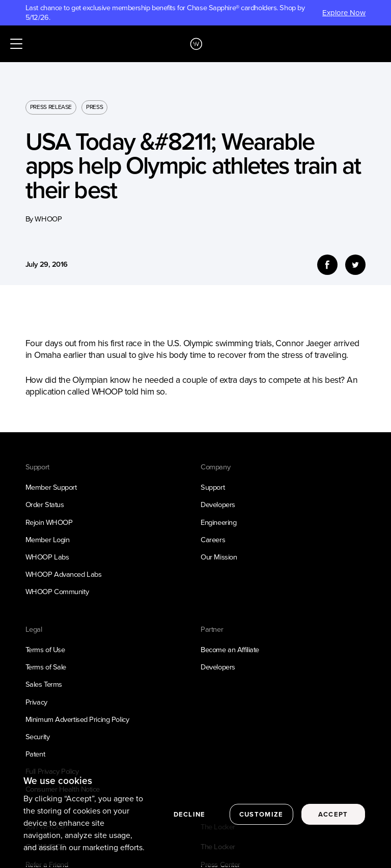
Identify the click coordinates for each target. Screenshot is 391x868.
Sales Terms (44, 684)
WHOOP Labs (47, 557)
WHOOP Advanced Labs (64, 574)
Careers (213, 540)
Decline (190, 814)
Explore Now (344, 13)
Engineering (218, 522)
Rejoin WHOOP (49, 522)
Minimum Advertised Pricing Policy (77, 719)
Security (37, 737)
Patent (35, 754)
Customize (261, 814)
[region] (195, 815)
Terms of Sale (46, 667)
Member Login (48, 540)
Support (213, 487)
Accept (333, 814)
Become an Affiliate (230, 650)
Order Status (45, 505)
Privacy (36, 702)
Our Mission (219, 557)
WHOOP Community (57, 592)
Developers (218, 505)
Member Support (51, 487)
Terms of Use (45, 650)
